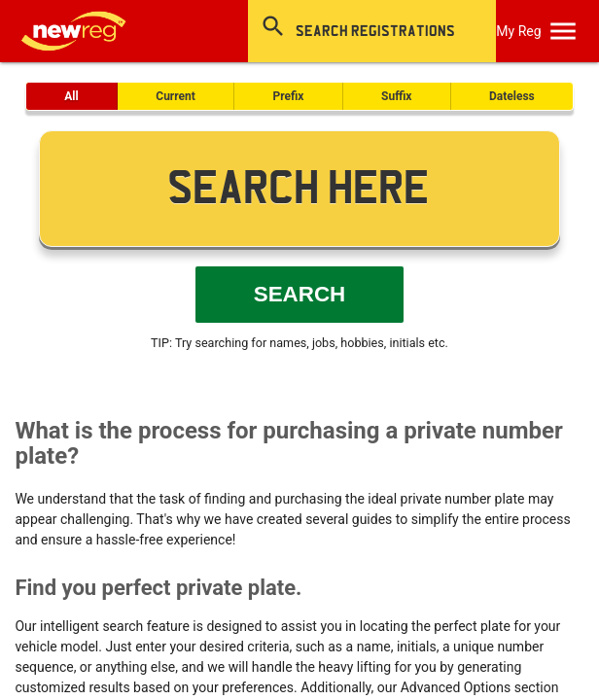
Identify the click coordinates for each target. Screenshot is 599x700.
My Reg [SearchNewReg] (518, 31)
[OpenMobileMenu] (563, 31)
